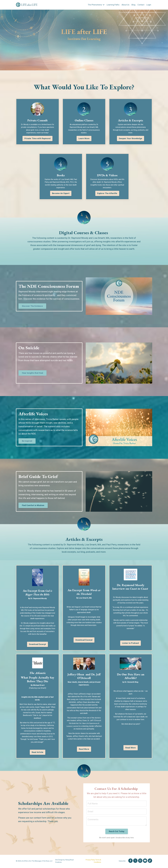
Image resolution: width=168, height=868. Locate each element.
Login (149, 5)
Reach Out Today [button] (117, 832)
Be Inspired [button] (27, 441)
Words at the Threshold (88, 592)
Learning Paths (113, 5)
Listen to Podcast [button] (131, 643)
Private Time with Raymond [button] (37, 138)
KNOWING (72, 702)
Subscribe (122, 862)
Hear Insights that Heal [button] (33, 373)
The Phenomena (96, 5)
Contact (141, 5)
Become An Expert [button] (61, 193)
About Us (125, 5)
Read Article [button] (37, 753)
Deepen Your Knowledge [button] (131, 138)
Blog (133, 5)
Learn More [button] (84, 138)
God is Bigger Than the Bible (38, 593)
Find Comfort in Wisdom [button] (33, 506)
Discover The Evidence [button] (32, 306)
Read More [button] (84, 749)
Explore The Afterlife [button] (107, 193)
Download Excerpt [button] (38, 644)
